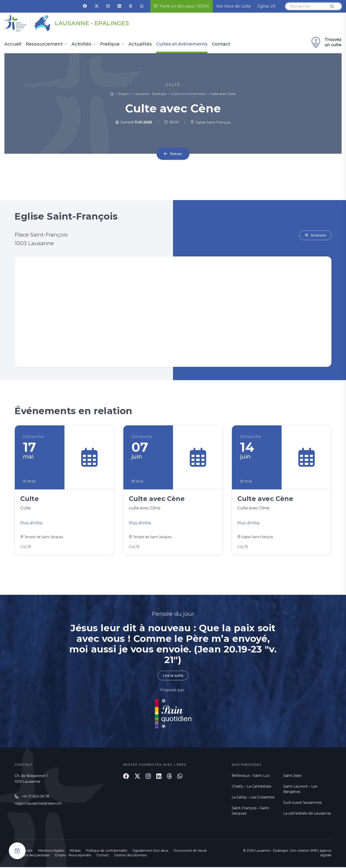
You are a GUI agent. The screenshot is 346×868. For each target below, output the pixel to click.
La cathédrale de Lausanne (307, 814)
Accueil (13, 44)
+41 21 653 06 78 (36, 797)
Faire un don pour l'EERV (181, 6)
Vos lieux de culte (233, 6)
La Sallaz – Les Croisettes (253, 798)
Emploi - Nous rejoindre (73, 856)
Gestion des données (130, 856)
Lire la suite (173, 676)
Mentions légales (51, 851)
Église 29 (266, 6)
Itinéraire (318, 235)
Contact (221, 44)
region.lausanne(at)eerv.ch (38, 805)
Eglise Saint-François (211, 122)
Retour (176, 154)
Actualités (140, 44)
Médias (75, 851)
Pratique (110, 44)
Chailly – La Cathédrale (252, 787)
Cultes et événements (182, 44)
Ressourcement (44, 44)
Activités (81, 44)
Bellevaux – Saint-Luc (251, 776)
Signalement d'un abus (150, 851)
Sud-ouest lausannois (302, 803)
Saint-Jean (293, 776)
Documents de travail (190, 851)
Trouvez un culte (326, 42)
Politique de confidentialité (107, 851)
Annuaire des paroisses (32, 856)
